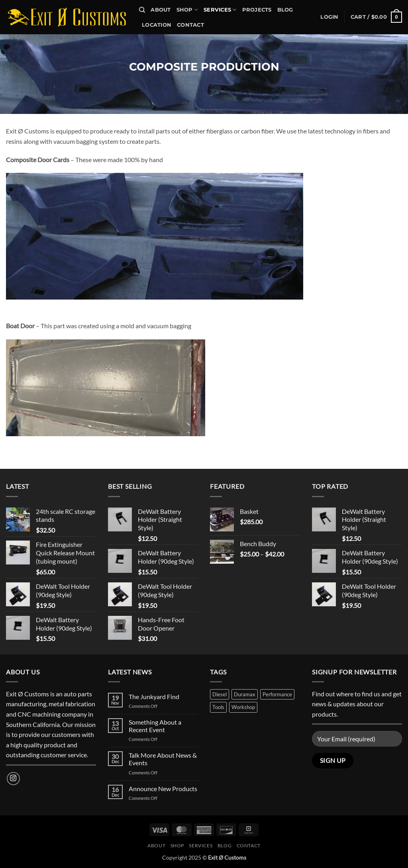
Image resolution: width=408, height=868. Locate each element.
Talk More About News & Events (163, 759)
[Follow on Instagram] (13, 779)
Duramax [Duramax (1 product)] (245, 694)
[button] (329, 17)
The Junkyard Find (154, 697)
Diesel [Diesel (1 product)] (220, 694)
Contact (190, 25)
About (161, 10)
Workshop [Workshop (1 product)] (243, 707)
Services (220, 10)
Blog (285, 10)
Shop (187, 10)
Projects (257, 10)
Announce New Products (163, 789)
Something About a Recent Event (155, 726)
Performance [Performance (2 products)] (277, 694)
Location (157, 25)
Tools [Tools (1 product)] (218, 707)
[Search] (142, 10)
